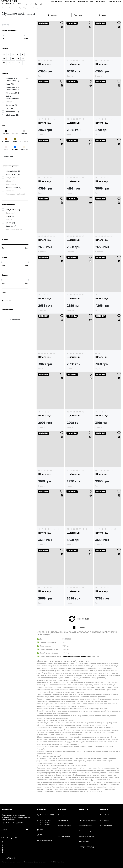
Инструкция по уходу (87, 847)
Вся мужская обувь (16, 11)
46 (96, 357)
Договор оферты (64, 836)
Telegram (43, 835)
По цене (102, 19)
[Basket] (41, 6)
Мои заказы (104, 820)
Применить (15, 323)
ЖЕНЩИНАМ (57, 2)
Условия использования (11, 862)
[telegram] (11, 838)
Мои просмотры (106, 826)
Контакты (41, 810)
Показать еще (82, 622)
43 (48, 64)
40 (39, 64)
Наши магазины (64, 831)
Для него (20, 823)
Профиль (104, 810)
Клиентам (83, 810)
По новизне (53, 19)
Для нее (7, 823)
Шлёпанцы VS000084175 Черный (76, 660)
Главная (4, 11)
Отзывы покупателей (86, 836)
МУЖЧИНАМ (70, 2)
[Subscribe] (26, 830)
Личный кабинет (106, 815)
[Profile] (36, 6)
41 (42, 64)
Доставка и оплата (85, 826)
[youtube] (16, 838)
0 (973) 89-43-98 (45, 824)
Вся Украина (7, 6)
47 (99, 357)
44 (51, 64)
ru (19, 6)
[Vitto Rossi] (9, 2)
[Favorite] (31, 6)
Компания (63, 810)
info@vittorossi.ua (46, 840)
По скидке (78, 19)
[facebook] (7, 838)
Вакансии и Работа (65, 826)
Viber (42, 830)
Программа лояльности (87, 820)
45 (54, 64)
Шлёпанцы (45, 68)
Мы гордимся (63, 820)
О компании (62, 815)
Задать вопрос (84, 841)
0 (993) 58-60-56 (45, 820)
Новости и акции (85, 815)
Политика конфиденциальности (36, 862)
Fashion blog (114, 2)
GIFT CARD (101, 2)
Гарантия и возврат (86, 831)
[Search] (26, 6)
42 (45, 64)
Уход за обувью (86, 2)
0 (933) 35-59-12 (45, 822)
